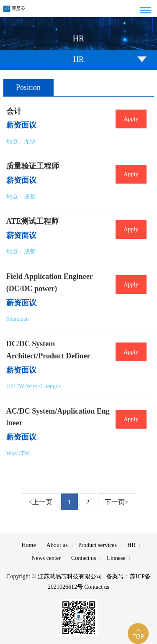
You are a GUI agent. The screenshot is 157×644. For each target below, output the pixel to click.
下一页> (117, 502)
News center (46, 558)
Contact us (84, 558)
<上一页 (40, 502)
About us (57, 545)
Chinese (116, 558)
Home (28, 545)
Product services (98, 545)
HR (131, 545)
